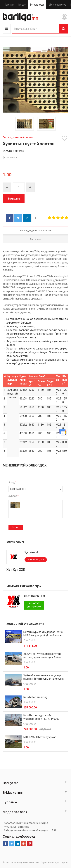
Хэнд (12, 482)
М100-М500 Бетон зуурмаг (40, 737)
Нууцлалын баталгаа (16, 827)
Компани (9, 5)
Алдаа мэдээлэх (13, 151)
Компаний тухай (36, 560)
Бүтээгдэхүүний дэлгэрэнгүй (36, 231)
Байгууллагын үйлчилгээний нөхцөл (26, 830)
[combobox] (35, 489)
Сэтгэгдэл (35, 239)
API (54, 830)
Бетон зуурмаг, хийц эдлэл (18, 137)
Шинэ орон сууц (57, 5)
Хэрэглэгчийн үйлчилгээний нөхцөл (26, 823)
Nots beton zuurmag (35, 697)
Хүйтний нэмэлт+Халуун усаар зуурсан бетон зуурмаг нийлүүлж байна (44, 679)
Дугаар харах (34, 605)
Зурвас (13, 496)
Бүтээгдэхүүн (37, 5)
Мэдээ (22, 5)
